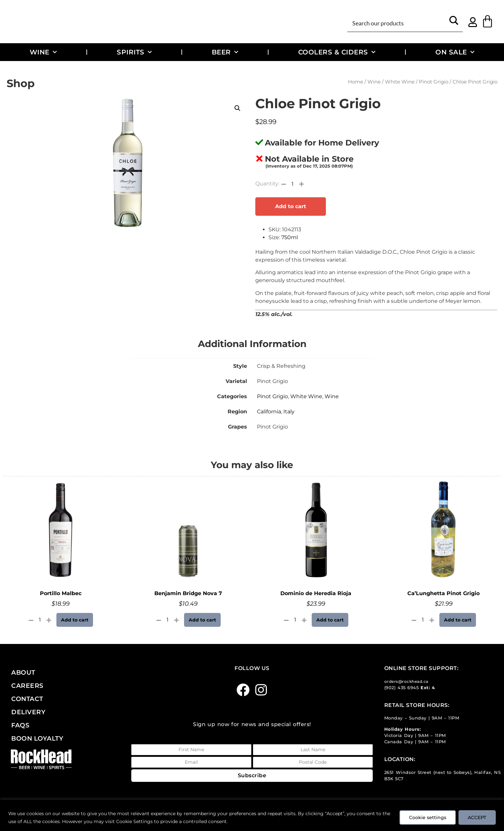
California (269, 412)
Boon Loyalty (37, 738)
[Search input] (398, 23)
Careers (27, 686)
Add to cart (291, 206)
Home (356, 82)
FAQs (20, 725)
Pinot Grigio (434, 82)
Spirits (134, 52)
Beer (225, 52)
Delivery (28, 712)
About (23, 672)
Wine (43, 52)
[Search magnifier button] (454, 23)
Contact (27, 699)
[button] (237, 108)
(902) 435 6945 (402, 688)
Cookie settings (427, 817)
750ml (290, 237)
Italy (289, 412)
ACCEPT (477, 817)
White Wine (400, 82)
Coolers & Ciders (337, 52)
